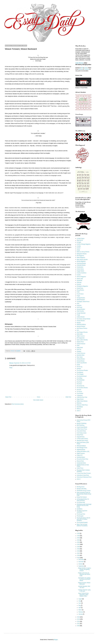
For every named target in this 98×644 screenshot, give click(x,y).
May (80, 605)
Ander (86, 68)
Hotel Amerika (80, 311)
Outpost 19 (80, 455)
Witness (79, 409)
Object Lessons (81, 336)
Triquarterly (80, 395)
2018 (79, 551)
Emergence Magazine (82, 286)
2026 (79, 533)
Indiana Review (81, 317)
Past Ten (79, 349)
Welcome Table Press (82, 405)
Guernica (79, 305)
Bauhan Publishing (82, 423)
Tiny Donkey (80, 393)
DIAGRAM (79, 281)
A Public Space (81, 238)
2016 (79, 555)
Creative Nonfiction (82, 273)
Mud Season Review (82, 328)
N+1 (78, 330)
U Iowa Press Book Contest (84, 473)
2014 (79, 617)
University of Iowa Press (83, 475)
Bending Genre (81, 487)
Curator (79, 275)
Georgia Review (81, 298)
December (81, 560)
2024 (79, 538)
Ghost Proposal (81, 300)
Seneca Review (81, 359)
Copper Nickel (80, 271)
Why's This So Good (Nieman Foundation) (82, 525)
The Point (79, 384)
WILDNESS (80, 407)
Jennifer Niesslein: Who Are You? (84, 587)
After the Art (80, 240)
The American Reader (82, 370)
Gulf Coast (79, 307)
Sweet (78, 365)
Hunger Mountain (81, 313)
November (81, 562)
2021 (79, 544)
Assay (78, 250)
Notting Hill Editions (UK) (83, 452)
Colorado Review (81, 265)
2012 (79, 621)
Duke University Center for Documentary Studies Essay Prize (84, 494)
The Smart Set (80, 386)
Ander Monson (79, 63)
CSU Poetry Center (82, 433)
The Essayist (80, 516)
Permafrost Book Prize (82, 459)
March (80, 610)
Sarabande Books (81, 463)
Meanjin (79, 323)
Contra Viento (80, 269)
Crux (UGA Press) (81, 431)
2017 (79, 553)
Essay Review (80, 290)
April (80, 608)
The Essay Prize (81, 514)
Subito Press (80, 468)
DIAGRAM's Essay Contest (84, 491)
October (81, 564)
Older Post (68, 397)
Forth (78, 292)
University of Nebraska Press (84, 477)
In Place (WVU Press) (82, 439)
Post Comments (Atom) (18, 404)
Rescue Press (80, 461)
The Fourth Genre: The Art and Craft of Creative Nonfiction (83, 519)
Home (38, 397)
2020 (79, 547)
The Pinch (79, 382)
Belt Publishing (81, 425)
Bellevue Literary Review (83, 252)
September (81, 566)
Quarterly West (81, 355)
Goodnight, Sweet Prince (83, 302)
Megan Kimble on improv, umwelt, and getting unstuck (85, 569)
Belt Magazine (80, 256)
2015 (79, 558)
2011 (79, 624)
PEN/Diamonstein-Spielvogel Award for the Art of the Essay (84, 506)
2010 (79, 626)
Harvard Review (81, 309)
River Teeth (80, 357)
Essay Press (80, 288)
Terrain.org (79, 367)
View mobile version (38, 400)
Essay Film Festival (82, 497)
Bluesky (80, 69)
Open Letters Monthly (82, 340)
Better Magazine (81, 258)
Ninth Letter (80, 334)
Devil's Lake (80, 279)
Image (78, 315)
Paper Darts (80, 348)
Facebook (87, 69)
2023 (79, 540)
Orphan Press (80, 342)
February (81, 612)
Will (82, 68)
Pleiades (79, 351)
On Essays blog (81, 502)
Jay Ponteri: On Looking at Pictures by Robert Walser (84, 579)
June (80, 603)
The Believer (80, 372)
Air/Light (79, 242)
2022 (79, 542)
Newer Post (8, 397)
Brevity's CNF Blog (82, 489)
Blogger (56, 640)
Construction (80, 267)
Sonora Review (81, 361)
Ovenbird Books (81, 457)
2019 (79, 549)
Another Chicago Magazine (84, 244)
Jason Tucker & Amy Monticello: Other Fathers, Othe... (83, 595)
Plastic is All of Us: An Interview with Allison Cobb (84, 574)
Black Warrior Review (82, 259)
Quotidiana (80, 509)
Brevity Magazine (81, 261)
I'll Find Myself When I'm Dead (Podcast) (83, 500)
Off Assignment (81, 338)
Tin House (79, 392)
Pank (78, 346)
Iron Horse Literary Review (83, 319)
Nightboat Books (81, 450)
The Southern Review (82, 388)
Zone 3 (79, 411)
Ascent (79, 248)
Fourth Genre (80, 294)
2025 (79, 536)
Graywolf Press (81, 437)
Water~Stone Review (82, 401)
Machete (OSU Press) (82, 441)
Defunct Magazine (81, 277)
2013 (79, 619)
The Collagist (80, 374)
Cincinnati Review (81, 263)
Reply (11, 368)
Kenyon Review (81, 321)
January (81, 614)
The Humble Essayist (82, 522)
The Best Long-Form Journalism (82, 511)
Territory (79, 369)
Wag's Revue (80, 399)
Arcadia (79, 246)
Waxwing (79, 403)
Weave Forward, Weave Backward (84, 583)
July (80, 601)
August (80, 599)
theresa (11, 363)
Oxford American (81, 344)
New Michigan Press (82, 448)
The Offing (79, 378)
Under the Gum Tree (82, 397)
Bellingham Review (82, 254)
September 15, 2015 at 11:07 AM (22, 363)
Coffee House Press (82, 429)
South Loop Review (82, 363)
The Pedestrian (81, 380)
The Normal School (82, 376)
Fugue (78, 296)
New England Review (82, 332)
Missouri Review (81, 326)
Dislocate (79, 282)
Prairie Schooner (81, 353)
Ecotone (79, 284)
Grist (78, 304)
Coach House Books (82, 427)
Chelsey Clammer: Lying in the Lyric (84, 591)
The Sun (79, 390)
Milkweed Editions (81, 325)
